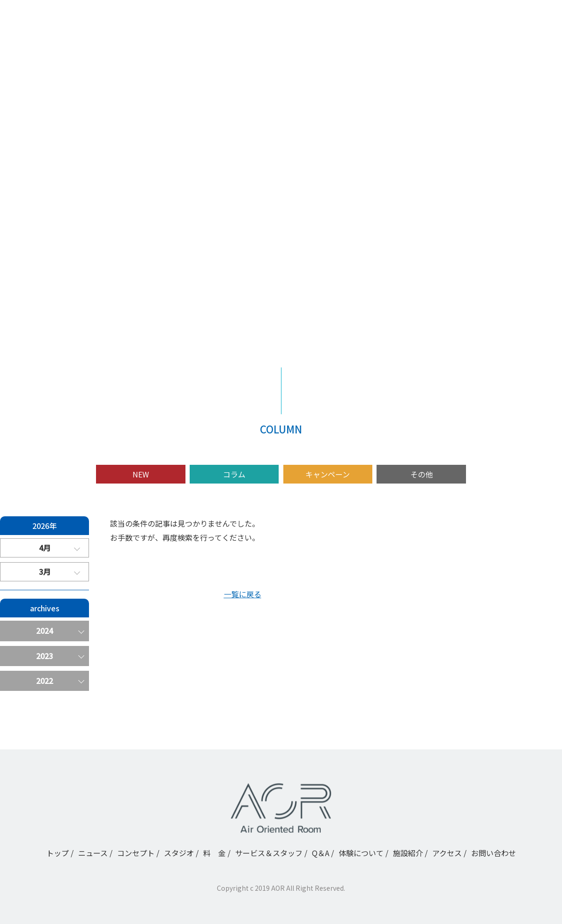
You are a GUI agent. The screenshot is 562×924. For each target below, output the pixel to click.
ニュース (47, 178)
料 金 (43, 229)
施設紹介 (47, 296)
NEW (141, 474)
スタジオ (47, 212)
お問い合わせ (494, 853)
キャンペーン (328, 474)
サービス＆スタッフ (66, 246)
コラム (234, 474)
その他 (421, 474)
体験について (54, 279)
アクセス (47, 313)
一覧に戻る (243, 594)
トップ (43, 161)
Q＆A (41, 263)
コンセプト (51, 195)
